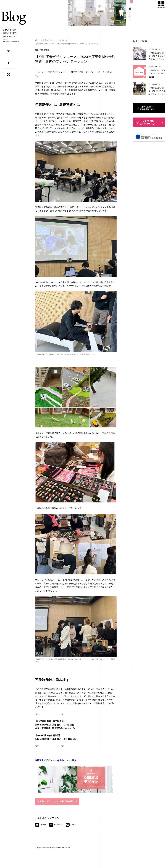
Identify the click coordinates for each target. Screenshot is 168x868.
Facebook (56, 825)
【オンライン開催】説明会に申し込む (147, 122)
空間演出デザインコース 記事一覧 (54, 40)
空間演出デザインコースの (55, 801)
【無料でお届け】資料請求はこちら (147, 108)
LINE (70, 825)
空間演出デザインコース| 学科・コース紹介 (56, 760)
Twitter (40, 825)
